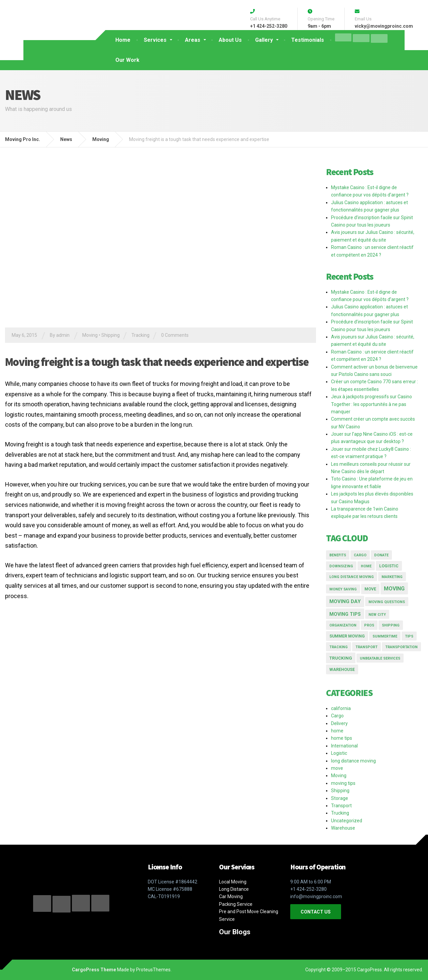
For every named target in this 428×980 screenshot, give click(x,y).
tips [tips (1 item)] (409, 636)
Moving (90, 335)
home (337, 731)
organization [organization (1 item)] (343, 625)
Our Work (127, 60)
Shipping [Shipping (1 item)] (391, 625)
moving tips (343, 783)
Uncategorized (347, 821)
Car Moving (231, 896)
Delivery (339, 723)
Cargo (337, 716)
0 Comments (175, 335)
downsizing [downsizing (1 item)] (341, 566)
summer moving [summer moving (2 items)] (347, 636)
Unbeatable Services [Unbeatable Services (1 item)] (380, 658)
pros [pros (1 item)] (369, 625)
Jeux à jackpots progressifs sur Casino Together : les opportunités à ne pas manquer (371, 404)
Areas (193, 40)
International (344, 746)
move (337, 768)
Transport (341, 806)
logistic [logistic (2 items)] (389, 566)
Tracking (140, 335)
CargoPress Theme (94, 970)
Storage (340, 798)
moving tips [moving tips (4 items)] (345, 614)
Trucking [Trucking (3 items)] (341, 658)
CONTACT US (316, 912)
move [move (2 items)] (370, 589)
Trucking (340, 813)
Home (123, 40)
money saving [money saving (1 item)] (343, 589)
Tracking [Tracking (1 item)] (339, 647)
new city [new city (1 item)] (377, 615)
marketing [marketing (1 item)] (392, 577)
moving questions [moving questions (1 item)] (387, 602)
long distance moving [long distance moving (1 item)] (352, 577)
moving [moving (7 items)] (394, 589)
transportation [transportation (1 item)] (401, 647)
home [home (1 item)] (366, 566)
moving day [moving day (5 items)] (345, 601)
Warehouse (343, 828)
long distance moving (353, 761)
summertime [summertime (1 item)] (385, 636)
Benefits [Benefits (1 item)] (338, 555)
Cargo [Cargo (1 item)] (360, 555)
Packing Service (236, 904)
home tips (342, 738)
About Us (230, 40)
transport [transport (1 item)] (366, 647)
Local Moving (233, 882)
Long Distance (234, 889)
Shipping (111, 335)
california (341, 708)
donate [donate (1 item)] (381, 555)
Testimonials (308, 40)
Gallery (264, 40)
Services (155, 40)
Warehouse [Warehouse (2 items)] (342, 670)
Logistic (339, 753)
